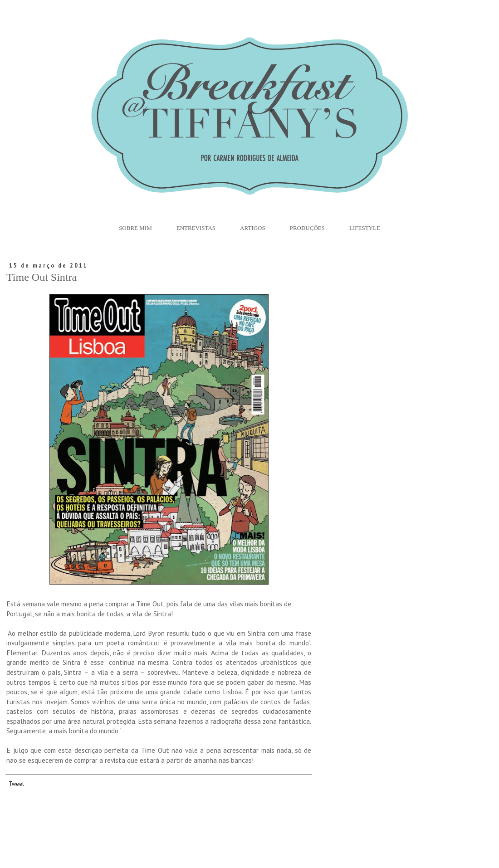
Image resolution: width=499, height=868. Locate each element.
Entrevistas (196, 228)
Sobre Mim (135, 228)
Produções (307, 228)
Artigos (253, 228)
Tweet (16, 784)
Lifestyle (365, 228)
